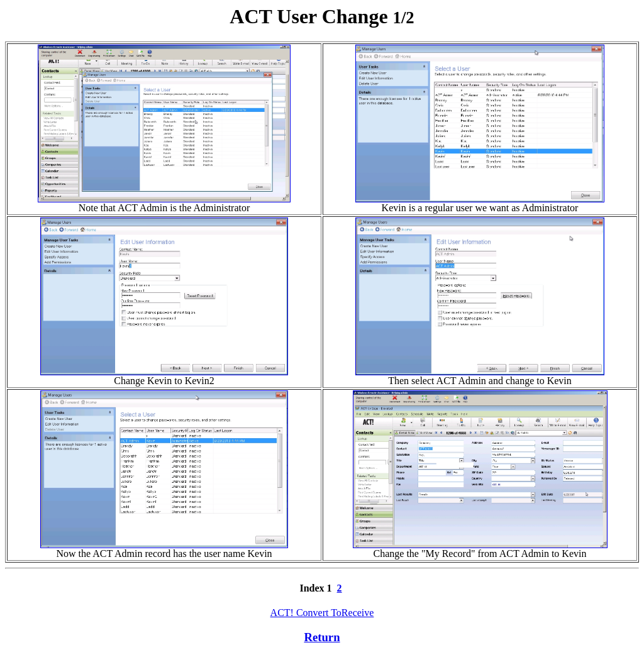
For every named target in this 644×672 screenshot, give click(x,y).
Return (322, 637)
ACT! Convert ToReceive (322, 613)
